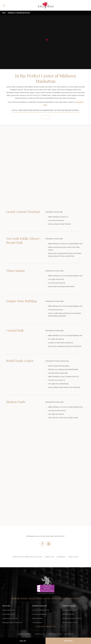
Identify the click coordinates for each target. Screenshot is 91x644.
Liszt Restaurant (37, 623)
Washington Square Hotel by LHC (12, 623)
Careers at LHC (40, 634)
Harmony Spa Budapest (39, 614)
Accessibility (61, 557)
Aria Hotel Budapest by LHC (41, 610)
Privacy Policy (74, 557)
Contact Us (70, 634)
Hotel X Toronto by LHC (69, 610)
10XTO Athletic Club (68, 614)
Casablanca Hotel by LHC (10, 618)
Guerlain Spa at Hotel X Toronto (72, 618)
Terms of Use (49, 557)
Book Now (68, 641)
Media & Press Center (55, 634)
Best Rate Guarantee (24, 634)
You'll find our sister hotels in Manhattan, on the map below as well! (45, 110)
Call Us (23, 641)
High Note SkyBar (38, 618)
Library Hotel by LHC (8, 610)
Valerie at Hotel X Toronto (70, 623)
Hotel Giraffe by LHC (8, 614)
